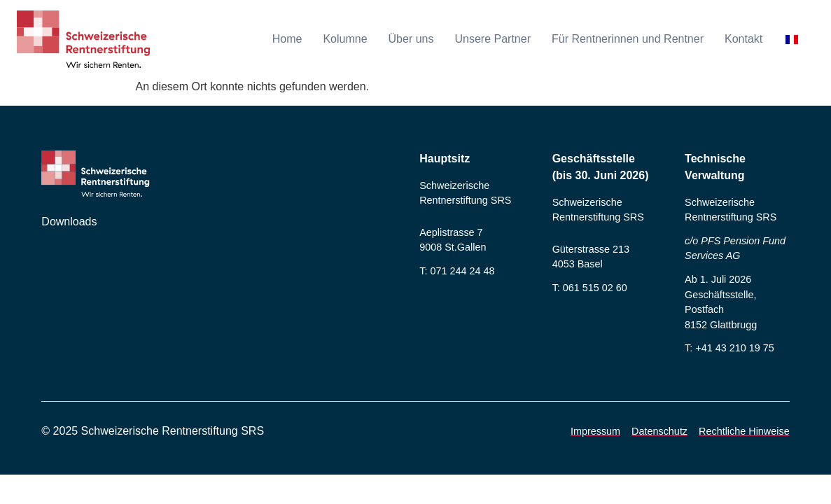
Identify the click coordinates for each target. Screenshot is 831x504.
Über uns (411, 39)
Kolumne (345, 39)
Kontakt (743, 39)
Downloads (69, 222)
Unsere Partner (493, 39)
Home (287, 39)
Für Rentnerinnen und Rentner (628, 39)
